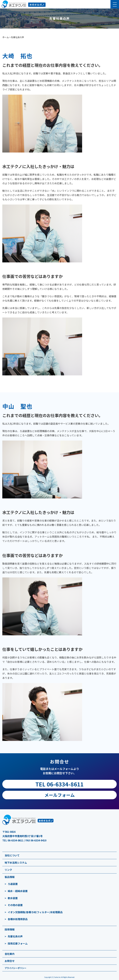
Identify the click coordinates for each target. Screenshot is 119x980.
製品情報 (10, 877)
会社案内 (10, 954)
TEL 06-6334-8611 (59, 784)
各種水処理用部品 (18, 919)
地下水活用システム (16, 863)
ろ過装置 (13, 884)
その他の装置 (15, 905)
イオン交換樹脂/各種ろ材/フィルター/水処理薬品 (35, 912)
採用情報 (10, 929)
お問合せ (10, 961)
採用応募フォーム (18, 943)
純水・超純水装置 (18, 891)
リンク (8, 870)
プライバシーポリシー (15, 968)
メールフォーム (60, 795)
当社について (12, 855)
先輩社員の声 (15, 936)
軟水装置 (13, 898)
